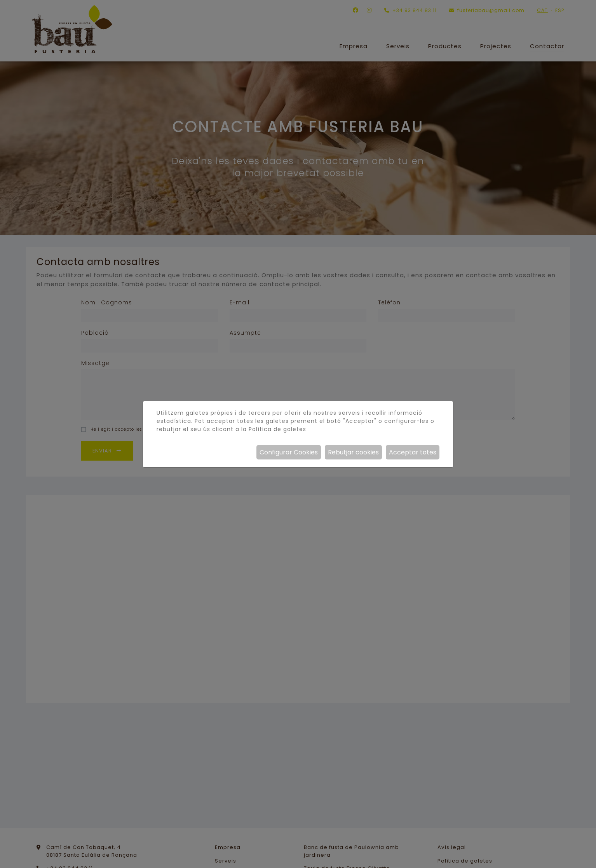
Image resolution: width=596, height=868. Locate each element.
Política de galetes (277, 429)
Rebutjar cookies (353, 452)
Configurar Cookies (289, 452)
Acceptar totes (413, 452)
